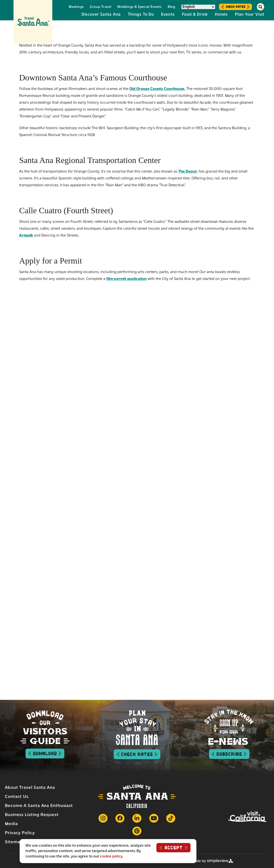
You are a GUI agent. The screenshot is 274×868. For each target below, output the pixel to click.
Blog (171, 7)
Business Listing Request (32, 815)
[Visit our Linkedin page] (137, 818)
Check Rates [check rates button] (137, 754)
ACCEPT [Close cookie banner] (174, 848)
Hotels (221, 15)
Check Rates (235, 7)
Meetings (76, 7)
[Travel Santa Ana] (33, 22)
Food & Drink (195, 15)
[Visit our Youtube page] (154, 818)
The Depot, (188, 172)
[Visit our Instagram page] (103, 818)
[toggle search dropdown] (260, 7)
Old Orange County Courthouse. (157, 89)
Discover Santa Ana (101, 15)
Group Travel (101, 7)
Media (11, 824)
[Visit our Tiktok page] (171, 818)
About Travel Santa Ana (30, 788)
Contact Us (17, 797)
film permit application (126, 279)
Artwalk (26, 236)
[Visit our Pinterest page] (137, 831)
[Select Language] (198, 7)
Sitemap (14, 842)
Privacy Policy (20, 833)
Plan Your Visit (250, 15)
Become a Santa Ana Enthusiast (39, 806)
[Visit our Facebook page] (120, 818)
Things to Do (141, 15)
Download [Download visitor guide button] (45, 754)
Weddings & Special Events (139, 7)
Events (168, 15)
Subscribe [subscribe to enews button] (229, 754)
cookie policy (111, 856)
